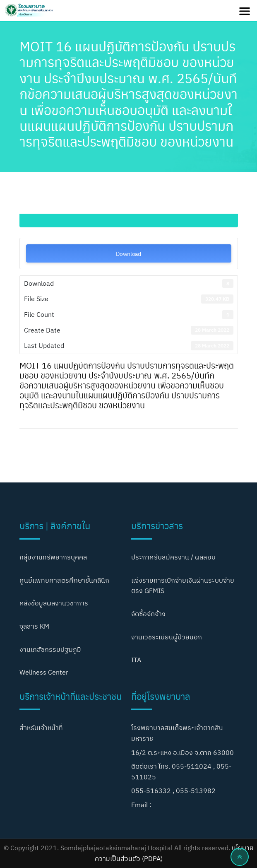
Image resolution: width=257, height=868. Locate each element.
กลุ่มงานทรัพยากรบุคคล (53, 557)
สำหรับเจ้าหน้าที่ (41, 728)
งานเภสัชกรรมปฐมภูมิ (50, 649)
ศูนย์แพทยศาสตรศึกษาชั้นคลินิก (64, 580)
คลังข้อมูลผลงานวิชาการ (54, 603)
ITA (136, 660)
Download (128, 253)
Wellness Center (44, 672)
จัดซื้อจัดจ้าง (148, 614)
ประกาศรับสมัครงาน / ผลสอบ (173, 557)
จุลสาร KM (34, 626)
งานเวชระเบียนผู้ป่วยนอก (167, 637)
